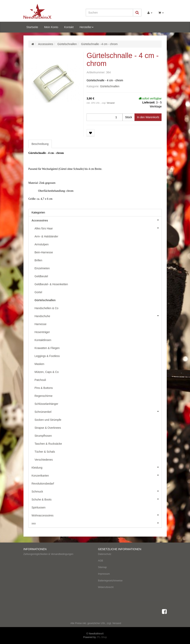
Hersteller (87, 27)
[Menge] (105, 117)
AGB (101, 561)
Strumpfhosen (43, 436)
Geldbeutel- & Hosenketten (51, 284)
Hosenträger (42, 332)
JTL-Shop (102, 637)
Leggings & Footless (47, 356)
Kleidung (97, 467)
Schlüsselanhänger (46, 404)
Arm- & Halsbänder (46, 236)
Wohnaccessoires (97, 515)
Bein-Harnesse (44, 252)
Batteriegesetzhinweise (110, 581)
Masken (39, 364)
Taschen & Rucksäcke (48, 444)
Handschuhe (98, 316)
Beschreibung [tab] (40, 144)
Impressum (104, 574)
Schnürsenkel (98, 411)
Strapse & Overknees (48, 428)
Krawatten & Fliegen (47, 348)
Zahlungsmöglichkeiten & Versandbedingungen (48, 554)
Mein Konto (51, 27)
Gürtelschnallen (110, 86)
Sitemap (102, 567)
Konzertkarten (97, 475)
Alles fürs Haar (98, 228)
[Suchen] (109, 13)
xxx (97, 523)
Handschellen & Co (47, 308)
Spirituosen (39, 507)
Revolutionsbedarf (43, 484)
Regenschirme (44, 396)
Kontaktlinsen (43, 340)
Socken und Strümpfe (48, 420)
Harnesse (41, 324)
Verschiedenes (44, 460)
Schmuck (97, 491)
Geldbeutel (41, 276)
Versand (111, 103)
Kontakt (69, 27)
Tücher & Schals (45, 452)
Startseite (32, 27)
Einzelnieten (42, 268)
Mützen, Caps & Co (47, 372)
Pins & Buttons (44, 388)
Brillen (38, 260)
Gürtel (38, 292)
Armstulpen (42, 244)
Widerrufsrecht (106, 587)
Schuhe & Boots (97, 499)
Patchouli (40, 380)
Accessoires (97, 220)
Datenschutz (105, 554)
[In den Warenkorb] (148, 117)
